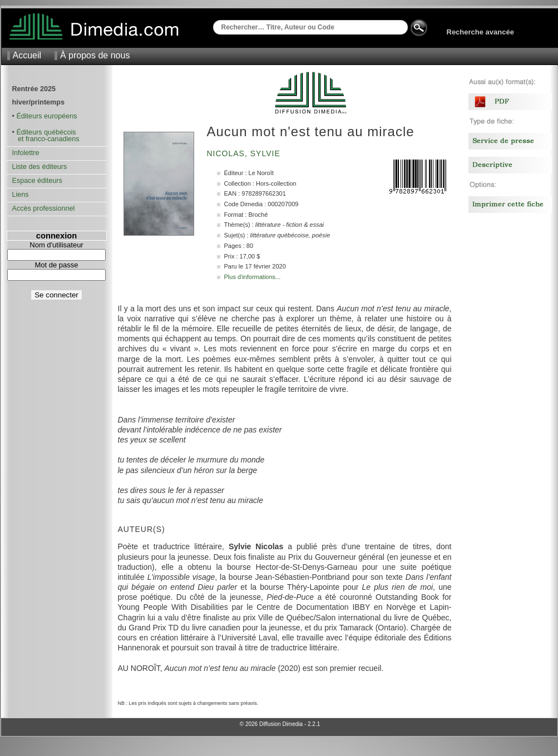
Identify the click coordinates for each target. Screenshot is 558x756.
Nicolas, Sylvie (245, 153)
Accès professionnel (44, 208)
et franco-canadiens (46, 139)
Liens (21, 195)
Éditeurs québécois (46, 132)
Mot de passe (56, 265)
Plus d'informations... (253, 277)
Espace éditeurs (37, 181)
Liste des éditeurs (40, 167)
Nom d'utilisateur (56, 245)
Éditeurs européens (46, 116)
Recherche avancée (480, 32)
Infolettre (26, 153)
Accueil (27, 55)
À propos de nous (95, 55)
